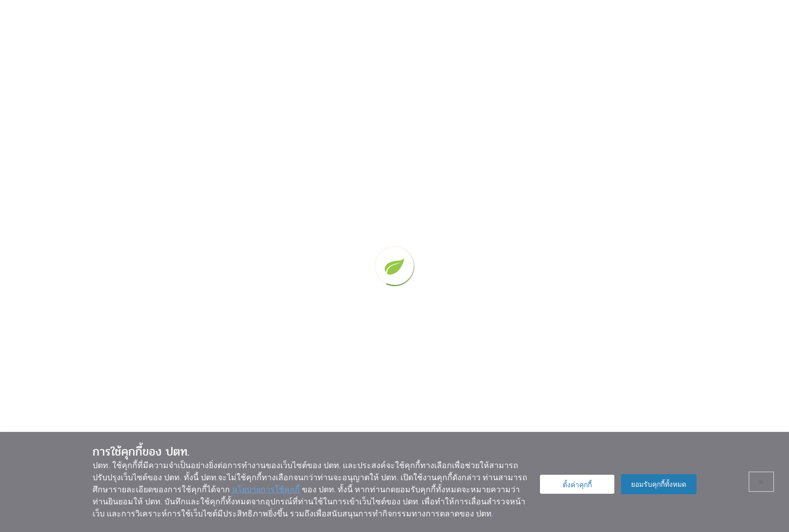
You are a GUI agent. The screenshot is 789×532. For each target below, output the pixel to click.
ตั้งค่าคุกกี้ (577, 485)
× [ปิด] (762, 482)
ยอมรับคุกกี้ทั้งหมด (659, 484)
